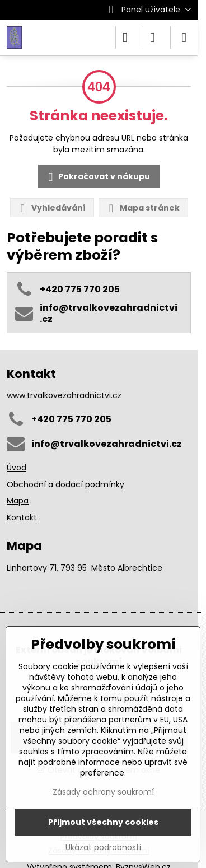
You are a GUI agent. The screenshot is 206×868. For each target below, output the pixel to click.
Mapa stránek (143, 208)
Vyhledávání (52, 208)
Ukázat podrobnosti (103, 848)
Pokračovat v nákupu (97, 177)
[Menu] (184, 38)
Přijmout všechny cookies (103, 822)
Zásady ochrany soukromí (103, 792)
